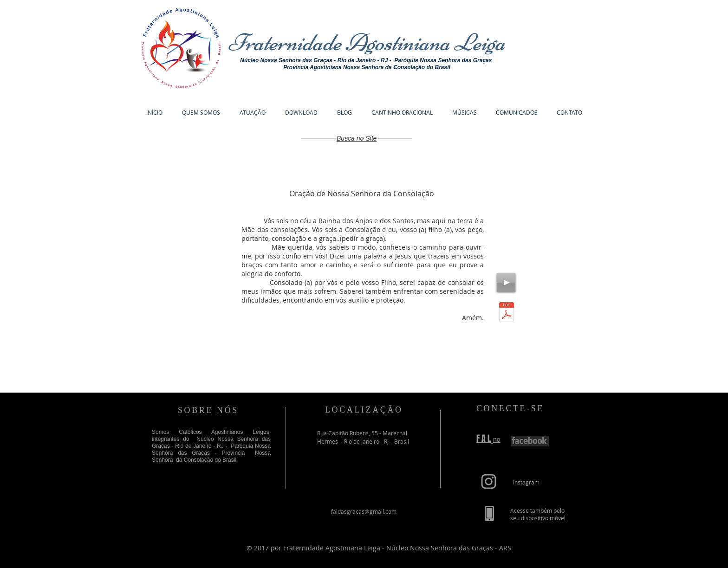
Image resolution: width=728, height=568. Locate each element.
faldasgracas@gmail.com (364, 511)
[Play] (506, 283)
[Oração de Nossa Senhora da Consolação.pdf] (507, 313)
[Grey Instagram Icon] (489, 481)
